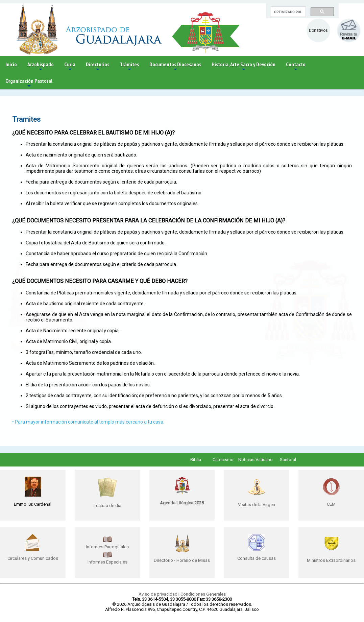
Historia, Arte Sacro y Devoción (244, 67)
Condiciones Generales (203, 594)
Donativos (318, 30)
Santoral (288, 460)
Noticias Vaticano (256, 460)
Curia (70, 67)
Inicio (11, 64)
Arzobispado (41, 67)
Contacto (296, 67)
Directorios (98, 67)
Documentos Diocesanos (175, 67)
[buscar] (288, 12)
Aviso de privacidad (158, 594)
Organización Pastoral (29, 83)
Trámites (129, 67)
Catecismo (223, 460)
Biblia (196, 460)
